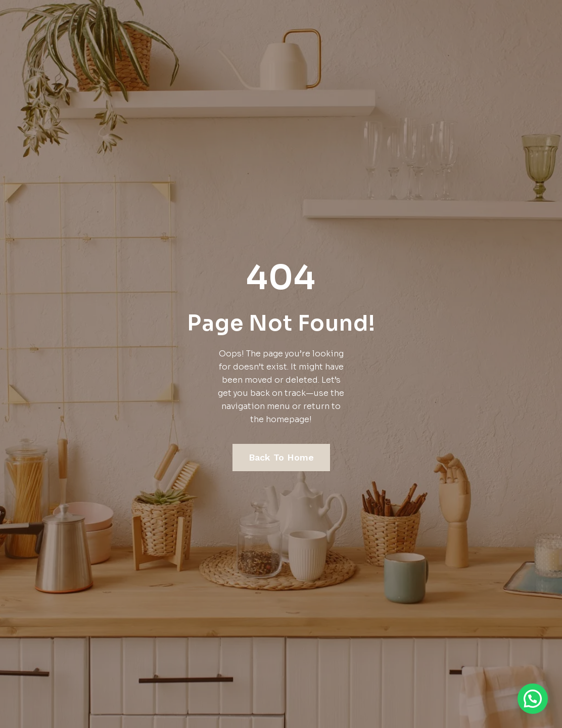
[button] (533, 699)
